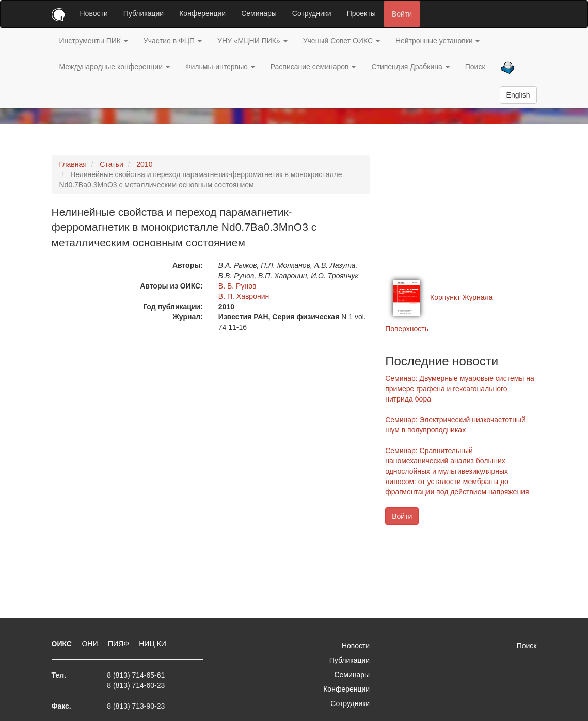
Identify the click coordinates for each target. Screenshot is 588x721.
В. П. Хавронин (244, 296)
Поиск (475, 67)
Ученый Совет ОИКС (341, 41)
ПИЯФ (120, 644)
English (518, 95)
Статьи (111, 164)
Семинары (259, 13)
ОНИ (91, 644)
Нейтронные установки (438, 41)
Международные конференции (115, 67)
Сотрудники (312, 13)
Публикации (144, 13)
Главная (73, 164)
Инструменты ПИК (94, 41)
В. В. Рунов (237, 286)
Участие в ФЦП (173, 41)
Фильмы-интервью (220, 67)
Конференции (202, 13)
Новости (94, 13)
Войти (402, 14)
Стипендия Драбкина (410, 67)
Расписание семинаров (313, 67)
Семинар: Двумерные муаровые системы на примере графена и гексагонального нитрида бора (460, 389)
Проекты (361, 13)
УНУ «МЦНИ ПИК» (252, 41)
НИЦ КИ (153, 644)
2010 (144, 164)
